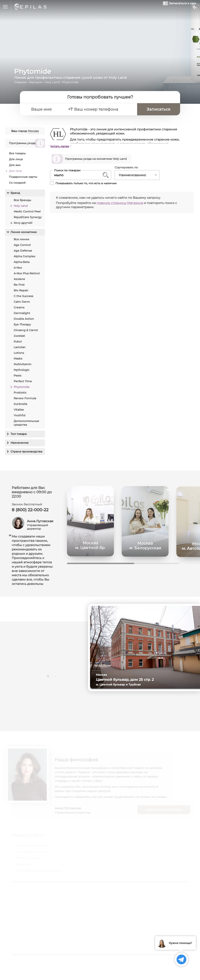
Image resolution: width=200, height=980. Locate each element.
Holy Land (52, 82)
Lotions (19, 353)
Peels (17, 376)
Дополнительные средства (26, 423)
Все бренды (22, 200)
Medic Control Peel (27, 211)
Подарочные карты (23, 177)
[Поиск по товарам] (78, 176)
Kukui (18, 341)
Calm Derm (22, 302)
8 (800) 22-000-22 (31, 512)
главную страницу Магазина (120, 204)
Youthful (20, 415)
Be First (19, 285)
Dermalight (22, 313)
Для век (15, 165)
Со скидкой (17, 183)
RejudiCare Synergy (28, 217)
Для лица (16, 159)
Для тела (15, 171)
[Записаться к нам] (170, 7)
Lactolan (20, 347)
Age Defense (23, 251)
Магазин (36, 82)
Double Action (24, 319)
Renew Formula (25, 398)
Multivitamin (23, 364)
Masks (18, 359)
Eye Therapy (22, 324)
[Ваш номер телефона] (107, 110)
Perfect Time (23, 381)
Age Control (22, 245)
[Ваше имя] (50, 110)
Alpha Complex (25, 256)
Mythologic (22, 370)
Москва (33, 131)
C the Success (23, 296)
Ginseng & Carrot (26, 330)
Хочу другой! (23, 223)
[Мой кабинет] (194, 7)
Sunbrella (20, 404)
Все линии (21, 239)
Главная (20, 82)
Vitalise (19, 410)
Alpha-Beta (22, 262)
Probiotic (20, 393)
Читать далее (60, 146)
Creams (19, 307)
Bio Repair (21, 290)
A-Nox (18, 268)
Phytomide (22, 387)
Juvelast (19, 336)
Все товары (17, 153)
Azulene (19, 279)
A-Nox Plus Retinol (27, 273)
